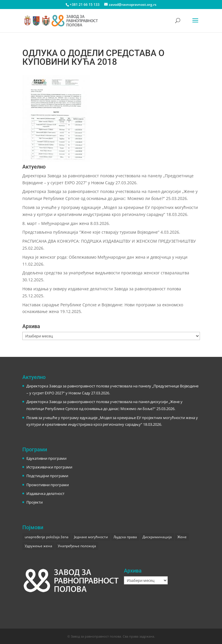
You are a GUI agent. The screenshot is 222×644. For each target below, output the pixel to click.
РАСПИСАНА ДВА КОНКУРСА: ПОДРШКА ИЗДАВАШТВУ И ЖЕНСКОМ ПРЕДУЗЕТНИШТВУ (109, 241)
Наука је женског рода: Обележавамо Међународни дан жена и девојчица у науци (105, 257)
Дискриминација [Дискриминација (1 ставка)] (157, 537)
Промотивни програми (48, 485)
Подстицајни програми (47, 476)
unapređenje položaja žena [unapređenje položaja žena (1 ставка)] (47, 537)
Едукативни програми (46, 458)
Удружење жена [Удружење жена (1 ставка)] (38, 546)
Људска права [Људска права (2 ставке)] (125, 537)
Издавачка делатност (45, 493)
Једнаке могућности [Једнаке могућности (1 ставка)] (91, 537)
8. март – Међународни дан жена (56, 223)
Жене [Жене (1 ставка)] (182, 537)
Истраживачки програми (49, 467)
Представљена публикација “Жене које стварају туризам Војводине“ (91, 232)
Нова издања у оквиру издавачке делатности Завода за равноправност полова (102, 289)
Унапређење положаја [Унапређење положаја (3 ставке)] (77, 546)
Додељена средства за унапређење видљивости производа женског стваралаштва (106, 273)
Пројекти (35, 502)
